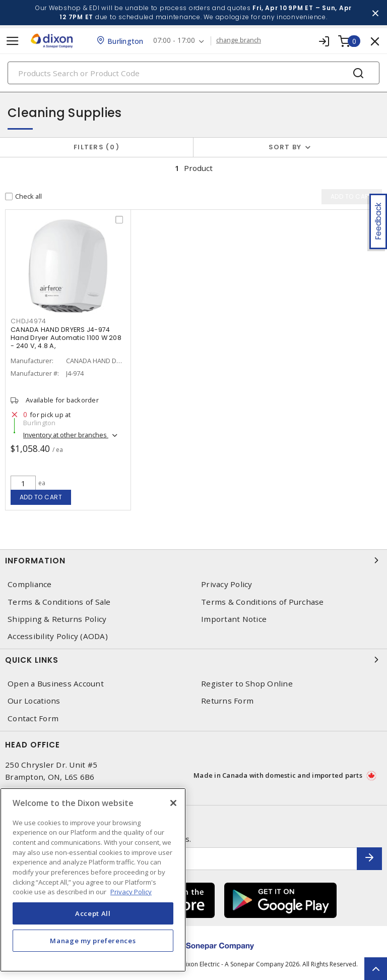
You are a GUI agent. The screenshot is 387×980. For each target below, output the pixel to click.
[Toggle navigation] (13, 41)
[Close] (173, 803)
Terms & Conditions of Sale (59, 602)
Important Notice (234, 619)
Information (193, 560)
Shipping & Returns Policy (57, 619)
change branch (239, 40)
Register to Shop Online (247, 684)
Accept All (93, 913)
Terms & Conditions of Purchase (263, 602)
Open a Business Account (56, 684)
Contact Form (33, 718)
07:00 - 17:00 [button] (175, 41)
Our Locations (34, 701)
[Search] (193, 73)
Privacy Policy (227, 584)
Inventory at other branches (66, 435)
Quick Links (193, 660)
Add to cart (41, 497)
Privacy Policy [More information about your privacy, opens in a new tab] (131, 892)
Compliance (30, 584)
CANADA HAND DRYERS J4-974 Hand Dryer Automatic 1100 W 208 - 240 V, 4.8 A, (66, 338)
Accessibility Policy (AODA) (58, 636)
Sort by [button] (285, 147)
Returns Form (227, 701)
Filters (96, 147)
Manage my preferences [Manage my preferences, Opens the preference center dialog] (93, 941)
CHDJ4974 (28, 321)
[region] (93, 880)
